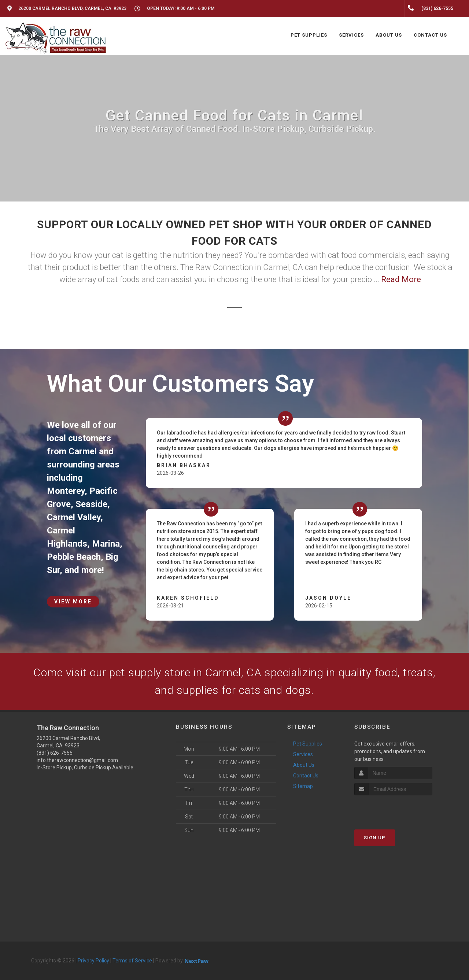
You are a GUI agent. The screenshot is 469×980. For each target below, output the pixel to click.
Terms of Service (132, 961)
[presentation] (393, 809)
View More (73, 602)
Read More (401, 279)
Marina (106, 544)
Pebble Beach (74, 557)
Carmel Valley (74, 517)
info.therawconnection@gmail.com (77, 760)
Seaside (91, 504)
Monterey (66, 491)
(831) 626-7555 (55, 753)
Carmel (83, 451)
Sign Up (375, 838)
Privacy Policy (93, 961)
